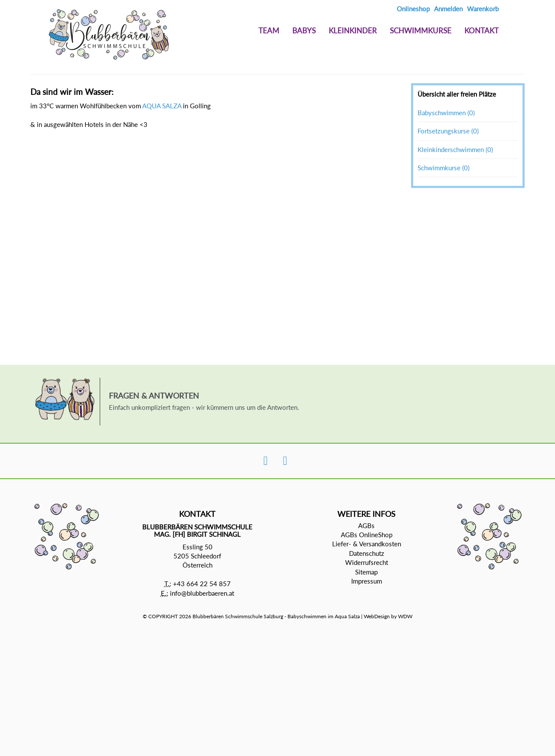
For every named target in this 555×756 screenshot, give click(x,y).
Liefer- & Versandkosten (367, 544)
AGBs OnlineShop (367, 535)
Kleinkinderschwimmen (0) (455, 149)
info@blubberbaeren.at (202, 593)
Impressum (367, 581)
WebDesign (377, 616)
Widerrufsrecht (367, 562)
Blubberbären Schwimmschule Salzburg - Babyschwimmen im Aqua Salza (276, 616)
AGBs (366, 526)
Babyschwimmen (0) (446, 113)
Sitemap (366, 572)
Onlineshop (413, 9)
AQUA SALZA (162, 106)
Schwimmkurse (421, 31)
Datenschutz (367, 553)
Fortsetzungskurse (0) (448, 131)
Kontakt (482, 31)
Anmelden (448, 9)
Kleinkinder (353, 31)
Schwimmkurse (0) (444, 168)
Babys (304, 31)
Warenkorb (483, 9)
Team (269, 31)
